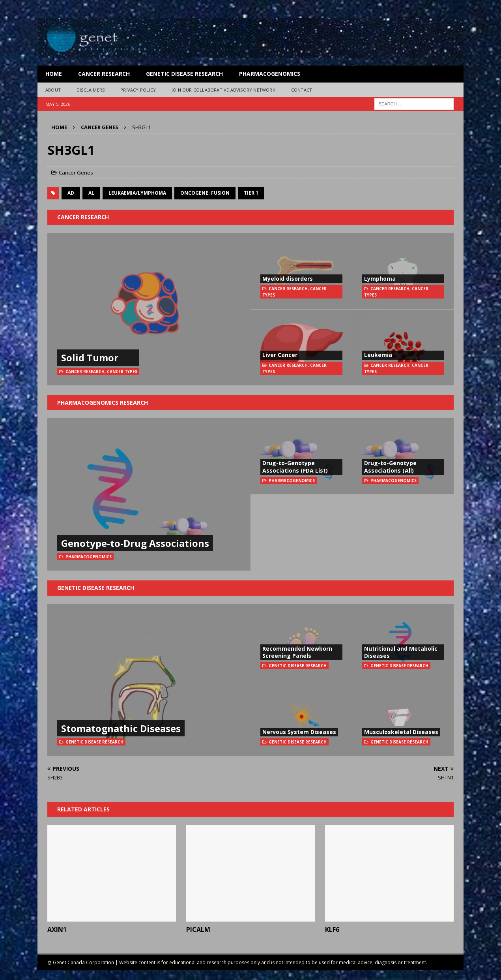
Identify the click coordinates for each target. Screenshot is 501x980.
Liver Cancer (280, 355)
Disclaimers (91, 90)
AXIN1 (57, 929)
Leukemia (378, 355)
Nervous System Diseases (299, 732)
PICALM (198, 929)
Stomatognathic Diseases (121, 728)
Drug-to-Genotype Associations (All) (390, 467)
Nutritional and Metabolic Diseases (401, 652)
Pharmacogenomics (270, 74)
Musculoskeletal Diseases (401, 732)
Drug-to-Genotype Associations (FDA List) (295, 467)
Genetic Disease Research (184, 74)
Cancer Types (122, 372)
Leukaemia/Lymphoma (137, 193)
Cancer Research (104, 74)
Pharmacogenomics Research (103, 403)
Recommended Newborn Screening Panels (297, 652)
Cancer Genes (76, 173)
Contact (302, 90)
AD (71, 193)
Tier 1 (251, 193)
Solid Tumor (90, 358)
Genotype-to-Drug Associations (135, 543)
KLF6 (332, 929)
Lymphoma (380, 279)
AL (91, 193)
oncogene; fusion (205, 193)
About (53, 90)
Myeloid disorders (288, 279)
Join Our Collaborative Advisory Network (223, 90)
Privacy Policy (138, 90)
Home (54, 74)
